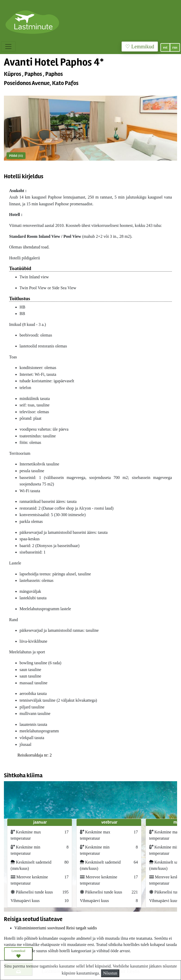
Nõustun (110, 973)
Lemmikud (18, 954)
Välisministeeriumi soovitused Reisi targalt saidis (56, 928)
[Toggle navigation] (8, 47)
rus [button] (175, 47)
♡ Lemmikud (140, 47)
